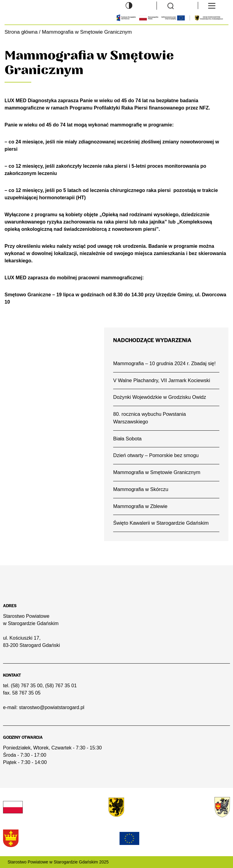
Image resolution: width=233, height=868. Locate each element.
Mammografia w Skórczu (141, 489)
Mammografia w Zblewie (140, 506)
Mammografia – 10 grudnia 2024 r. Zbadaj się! (164, 363)
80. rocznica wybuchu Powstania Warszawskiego (150, 418)
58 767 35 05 (26, 693)
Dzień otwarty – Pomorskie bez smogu (156, 455)
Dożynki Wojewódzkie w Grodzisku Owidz (160, 397)
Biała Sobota (127, 439)
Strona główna (21, 32)
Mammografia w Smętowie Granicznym (157, 472)
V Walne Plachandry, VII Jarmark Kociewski (162, 380)
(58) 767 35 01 (61, 686)
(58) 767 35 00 (27, 686)
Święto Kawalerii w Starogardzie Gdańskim (161, 523)
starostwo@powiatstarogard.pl (51, 707)
